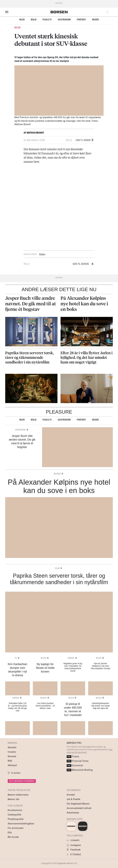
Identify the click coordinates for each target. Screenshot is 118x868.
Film (57, 568)
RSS (10, 761)
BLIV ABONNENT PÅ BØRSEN (22, 781)
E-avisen (16, 773)
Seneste (12, 756)
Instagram (74, 845)
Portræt (81, 20)
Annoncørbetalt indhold (79, 808)
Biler (22, 20)
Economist (75, 765)
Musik (43, 698)
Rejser (95, 20)
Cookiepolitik (14, 815)
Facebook (74, 850)
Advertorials (73, 813)
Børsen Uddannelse (18, 795)
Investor (12, 752)
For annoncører (16, 828)
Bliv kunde (13, 837)
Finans (73, 756)
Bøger (71, 658)
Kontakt (71, 795)
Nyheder (12, 747)
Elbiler (42, 254)
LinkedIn (73, 840)
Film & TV (47, 20)
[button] (108, 12)
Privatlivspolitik (16, 819)
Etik (10, 832)
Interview (20, 430)
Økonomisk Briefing (80, 770)
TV (16, 658)
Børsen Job (13, 799)
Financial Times (78, 761)
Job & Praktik (73, 799)
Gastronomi (64, 20)
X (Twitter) (74, 854)
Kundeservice (15, 810)
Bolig (34, 20)
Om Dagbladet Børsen (78, 804)
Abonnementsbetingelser (21, 824)
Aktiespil (12, 765)
